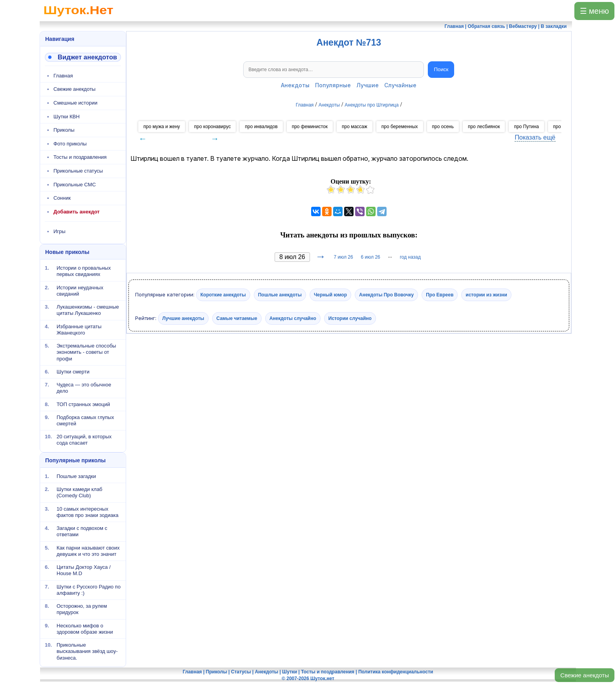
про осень (443, 127)
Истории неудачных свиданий (80, 290)
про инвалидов (261, 127)
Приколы (64, 130)
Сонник (62, 198)
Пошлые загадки (76, 476)
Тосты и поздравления (80, 157)
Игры (60, 231)
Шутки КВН (67, 117)
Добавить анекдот (77, 212)
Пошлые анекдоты (280, 295)
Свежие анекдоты (585, 675)
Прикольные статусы (78, 171)
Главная (63, 76)
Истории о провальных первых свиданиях (84, 271)
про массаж (355, 127)
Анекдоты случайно (293, 318)
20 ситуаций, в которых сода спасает (84, 440)
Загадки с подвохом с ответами (82, 531)
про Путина (526, 127)
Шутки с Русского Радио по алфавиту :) (89, 589)
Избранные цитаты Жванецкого (79, 329)
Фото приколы (70, 144)
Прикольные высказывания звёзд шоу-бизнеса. (87, 651)
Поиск (441, 69)
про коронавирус (212, 127)
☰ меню (594, 11)
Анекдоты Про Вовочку (386, 295)
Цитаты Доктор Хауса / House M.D (84, 570)
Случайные (400, 85)
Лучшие (368, 85)
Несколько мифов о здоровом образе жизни (85, 628)
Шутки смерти (73, 372)
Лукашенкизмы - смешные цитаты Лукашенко (88, 310)
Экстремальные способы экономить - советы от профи (86, 352)
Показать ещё (535, 137)
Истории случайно (350, 318)
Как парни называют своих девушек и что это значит (88, 551)
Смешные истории (75, 103)
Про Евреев (440, 295)
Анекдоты (295, 85)
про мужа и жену (162, 127)
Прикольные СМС (75, 185)
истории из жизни (486, 295)
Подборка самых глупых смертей (85, 420)
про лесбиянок (484, 127)
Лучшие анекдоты (183, 318)
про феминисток (310, 127)
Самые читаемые (237, 318)
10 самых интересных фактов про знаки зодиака (87, 512)
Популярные (333, 85)
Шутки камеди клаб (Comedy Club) (80, 492)
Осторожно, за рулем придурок (82, 609)
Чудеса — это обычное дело (84, 388)
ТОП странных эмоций (83, 404)
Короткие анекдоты (223, 295)
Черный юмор (330, 295)
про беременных (400, 127)
